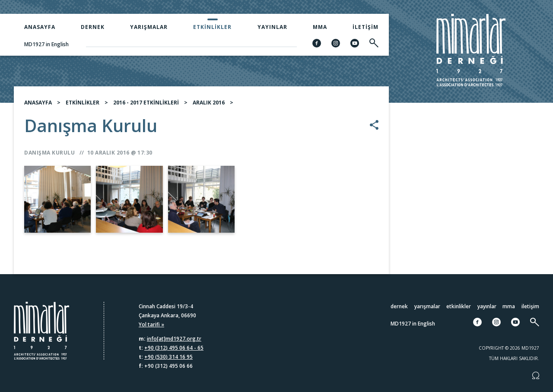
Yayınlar (272, 27)
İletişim (365, 27)
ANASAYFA (38, 103)
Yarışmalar (149, 27)
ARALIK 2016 (209, 103)
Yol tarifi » (151, 324)
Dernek (93, 27)
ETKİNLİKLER (83, 103)
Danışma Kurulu (49, 153)
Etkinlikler (212, 27)
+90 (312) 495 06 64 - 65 (174, 348)
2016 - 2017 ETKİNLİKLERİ (146, 103)
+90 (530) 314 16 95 (168, 357)
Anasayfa (40, 27)
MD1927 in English (46, 44)
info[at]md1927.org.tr (174, 339)
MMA (320, 27)
